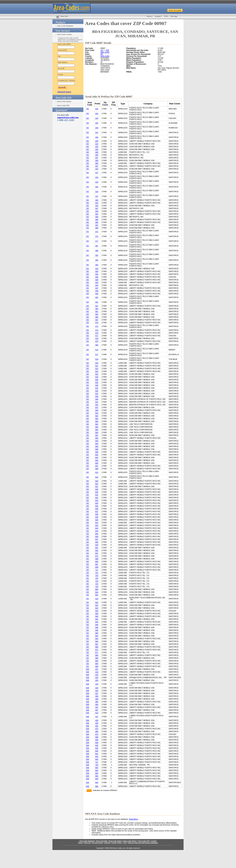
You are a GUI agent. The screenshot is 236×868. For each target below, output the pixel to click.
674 (97, 556)
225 (97, 147)
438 (97, 280)
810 (97, 592)
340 (97, 200)
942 (97, 619)
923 (97, 608)
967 (97, 644)
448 (97, 291)
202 (97, 114)
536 (97, 396)
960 (97, 633)
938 (97, 614)
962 (97, 636)
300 (97, 163)
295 (97, 155)
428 (97, 720)
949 (97, 630)
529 (97, 382)
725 (97, 584)
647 (97, 539)
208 (97, 137)
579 (97, 734)
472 (97, 326)
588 (97, 737)
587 (97, 435)
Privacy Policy (117, 843)
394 (97, 265)
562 (97, 416)
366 (97, 222)
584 (97, 432)
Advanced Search (64, 92)
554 (97, 413)
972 (97, 650)
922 (97, 605)
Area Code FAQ (63, 105)
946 (97, 625)
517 (97, 354)
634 (97, 503)
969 (97, 647)
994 (97, 664)
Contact (158, 16)
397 (97, 707)
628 (97, 489)
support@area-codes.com (68, 117)
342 (97, 203)
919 (97, 599)
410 (97, 269)
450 (97, 297)
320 (97, 187)
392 (97, 255)
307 (97, 166)
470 (97, 323)
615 (97, 472)
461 (97, 311)
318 (97, 177)
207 (97, 132)
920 (97, 602)
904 (97, 773)
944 (97, 622)
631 (97, 495)
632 (97, 498)
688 (97, 559)
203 (97, 118)
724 (97, 581)
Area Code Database (65, 26)
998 (97, 666)
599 (97, 452)
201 (97, 109)
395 (97, 704)
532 (97, 391)
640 (97, 520)
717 (97, 570)
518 (97, 359)
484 (97, 731)
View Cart (64, 16)
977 (97, 652)
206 (97, 128)
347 (97, 208)
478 (97, 338)
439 (97, 282)
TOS (166, 16)
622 (97, 484)
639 (97, 517)
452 (97, 726)
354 (97, 214)
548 (97, 410)
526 (97, 377)
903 (97, 770)
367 (97, 225)
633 (97, 500)
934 (97, 611)
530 (97, 385)
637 (97, 511)
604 (97, 460)
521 (97, 366)
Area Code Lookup (64, 34)
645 (97, 534)
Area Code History (64, 101)
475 (97, 333)
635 (97, 506)
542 (97, 405)
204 (97, 123)
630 (97, 492)
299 (97, 160)
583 (97, 430)
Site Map (174, 16)
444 (97, 285)
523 (97, 371)
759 (97, 765)
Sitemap (107, 843)
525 (97, 374)
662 (97, 550)
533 (97, 394)
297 (97, 158)
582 (97, 427)
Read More (133, 819)
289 (97, 152)
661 (97, 548)
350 (97, 696)
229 (97, 677)
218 (97, 672)
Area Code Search (115, 841)
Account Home (98, 843)
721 (97, 573)
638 (97, 514)
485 (97, 345)
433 (97, 274)
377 (97, 241)
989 (97, 658)
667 (97, 553)
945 (97, 782)
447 (97, 288)
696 (97, 561)
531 (97, 388)
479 (97, 341)
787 (102, 50)
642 (97, 525)
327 (97, 196)
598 (97, 449)
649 (97, 545)
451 (97, 302)
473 (97, 330)
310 (97, 169)
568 (97, 421)
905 (97, 776)
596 (97, 446)
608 (97, 469)
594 (97, 444)
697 (97, 564)
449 (97, 294)
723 (97, 578)
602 (97, 455)
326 (97, 192)
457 (97, 306)
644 (97, 531)
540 (97, 399)
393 (97, 260)
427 (97, 717)
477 (97, 336)
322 (97, 691)
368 (97, 228)
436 (97, 277)
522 (97, 368)
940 (97, 616)
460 (97, 309)
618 (97, 477)
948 (97, 627)
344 (97, 206)
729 (97, 587)
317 (97, 173)
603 (97, 457)
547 (97, 407)
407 (97, 710)
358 (97, 217)
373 (97, 236)
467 (97, 320)
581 (97, 424)
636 (97, 509)
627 (97, 486)
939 (107, 50)
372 (97, 232)
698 (97, 567)
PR (102, 54)
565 (97, 419)
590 (97, 438)
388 (97, 251)
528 (97, 380)
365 (97, 219)
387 (97, 246)
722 (97, 575)
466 (97, 317)
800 (97, 589)
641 (97, 523)
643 (97, 528)
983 (97, 655)
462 (97, 314)
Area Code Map (102, 841)
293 (97, 680)
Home (149, 16)
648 (97, 542)
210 (97, 144)
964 (97, 641)
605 (97, 463)
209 (97, 141)
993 (97, 661)
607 (97, 466)
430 (97, 271)
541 (97, 402)
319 (97, 182)
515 (97, 350)
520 (97, 363)
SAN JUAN (105, 52)
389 (97, 702)
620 (97, 481)
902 (97, 595)
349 (97, 211)
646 (97, 536)
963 (97, 639)
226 (97, 149)
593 (97, 441)
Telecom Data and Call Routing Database (143, 843)
